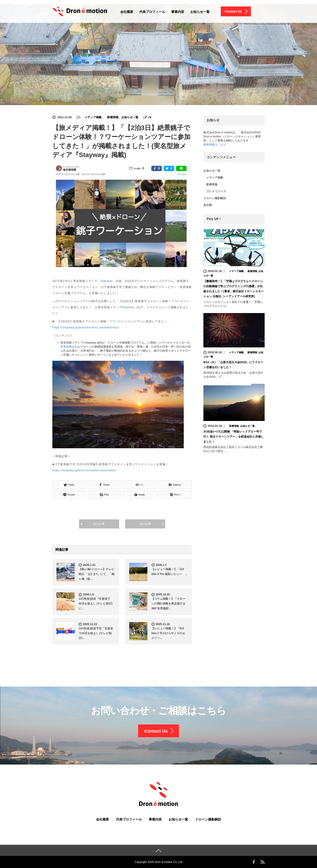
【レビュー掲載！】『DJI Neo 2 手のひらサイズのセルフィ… (168, 633)
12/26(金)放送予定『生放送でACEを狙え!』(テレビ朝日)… (96, 633)
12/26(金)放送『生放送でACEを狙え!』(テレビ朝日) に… (96, 603)
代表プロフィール (152, 12)
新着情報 (111, 117)
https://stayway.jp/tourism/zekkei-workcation (84, 470)
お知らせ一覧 (200, 12)
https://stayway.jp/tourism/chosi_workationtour (86, 327)
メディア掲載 (92, 117)
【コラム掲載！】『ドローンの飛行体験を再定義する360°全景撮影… (168, 603)
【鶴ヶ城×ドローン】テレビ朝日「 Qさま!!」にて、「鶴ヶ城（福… (97, 574)
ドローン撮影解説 (215, 198)
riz (150, 117)
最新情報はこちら (215, 144)
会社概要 (127, 12)
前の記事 (99, 524)
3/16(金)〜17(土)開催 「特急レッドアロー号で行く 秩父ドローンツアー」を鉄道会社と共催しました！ (234, 437)
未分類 (208, 205)
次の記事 (145, 524)
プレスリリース (215, 191)
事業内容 (178, 12)
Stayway (107, 281)
